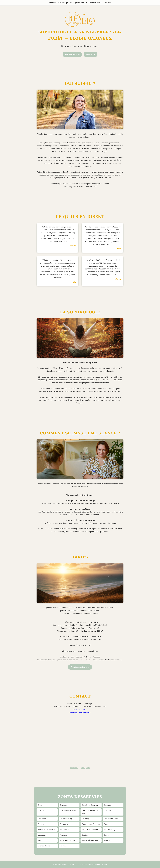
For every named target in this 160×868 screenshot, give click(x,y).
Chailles (41, 810)
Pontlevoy (64, 835)
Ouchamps (42, 835)
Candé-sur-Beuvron (90, 805)
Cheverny (42, 819)
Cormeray (64, 824)
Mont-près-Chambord (91, 830)
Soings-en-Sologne (67, 840)
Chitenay (85, 819)
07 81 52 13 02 (80, 710)
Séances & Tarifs (94, 3)
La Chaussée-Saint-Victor (90, 812)
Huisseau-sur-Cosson (46, 830)
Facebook (74, 768)
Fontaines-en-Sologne (91, 824)
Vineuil (63, 846)
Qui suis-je (63, 3)
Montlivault (65, 830)
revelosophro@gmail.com (80, 712)
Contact (108, 3)
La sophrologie (77, 3)
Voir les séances (72, 54)
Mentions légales (101, 865)
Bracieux (63, 805)
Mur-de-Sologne (110, 830)
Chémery (107, 810)
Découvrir (91, 54)
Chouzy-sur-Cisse (111, 819)
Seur (40, 840)
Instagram (86, 768)
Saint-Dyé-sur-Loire (90, 840)
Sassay (107, 835)
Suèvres (107, 840)
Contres (41, 824)
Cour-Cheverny (66, 819)
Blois (40, 805)
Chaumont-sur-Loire (68, 810)
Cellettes (107, 805)
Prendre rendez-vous (80, 667)
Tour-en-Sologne (45, 846)
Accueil (52, 3)
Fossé (106, 824)
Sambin (85, 835)
